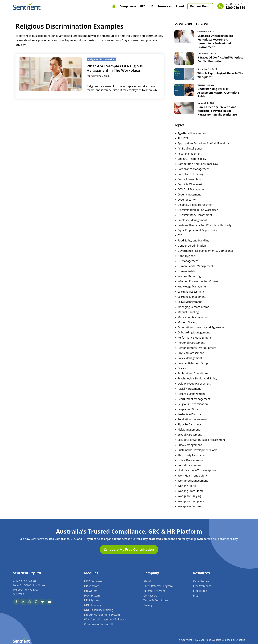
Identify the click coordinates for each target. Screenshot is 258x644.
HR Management (188, 260)
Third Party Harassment (193, 454)
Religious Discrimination (193, 403)
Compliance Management (194, 168)
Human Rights (186, 270)
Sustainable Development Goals (197, 449)
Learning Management (192, 296)
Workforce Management (193, 480)
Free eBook (200, 590)
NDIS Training (93, 604)
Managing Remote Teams (193, 306)
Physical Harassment (191, 352)
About (180, 6)
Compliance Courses (97, 624)
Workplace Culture (189, 506)
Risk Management (189, 429)
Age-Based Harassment (192, 133)
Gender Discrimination (192, 245)
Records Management (191, 393)
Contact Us (150, 595)
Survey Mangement (190, 444)
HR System (91, 590)
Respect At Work (188, 408)
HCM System (92, 595)
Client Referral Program (158, 585)
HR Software (92, 585)
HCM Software (93, 581)
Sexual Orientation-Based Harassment (201, 439)
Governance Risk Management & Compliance (206, 250)
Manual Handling (188, 311)
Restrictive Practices (190, 414)
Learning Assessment (191, 291)
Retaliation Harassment (192, 419)
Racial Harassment (189, 388)
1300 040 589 (235, 6)
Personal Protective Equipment (197, 347)
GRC (143, 6)
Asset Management (190, 153)
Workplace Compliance (192, 500)
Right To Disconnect (190, 424)
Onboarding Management (194, 332)
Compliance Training (190, 173)
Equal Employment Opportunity (197, 230)
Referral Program (154, 590)
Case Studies (201, 581)
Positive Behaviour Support (195, 362)
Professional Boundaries (193, 373)
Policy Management (190, 357)
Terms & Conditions (156, 600)
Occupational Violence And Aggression (202, 327)
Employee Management (192, 219)
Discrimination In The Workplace (198, 209)
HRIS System (92, 600)
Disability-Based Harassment (196, 204)
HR (151, 6)
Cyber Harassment (189, 194)
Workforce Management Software (105, 619)
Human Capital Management (195, 265)
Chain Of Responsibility (192, 158)
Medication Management (193, 316)
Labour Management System (102, 614)
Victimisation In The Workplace (197, 470)
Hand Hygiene (186, 255)
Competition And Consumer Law (198, 163)
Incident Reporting (189, 276)
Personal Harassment (191, 342)
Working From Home (191, 490)
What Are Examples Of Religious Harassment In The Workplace (115, 68)
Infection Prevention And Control (198, 281)
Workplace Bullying (189, 495)
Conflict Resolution (189, 179)
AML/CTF (183, 138)
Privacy (182, 368)
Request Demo (200, 6)
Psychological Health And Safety (197, 378)
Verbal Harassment (190, 465)
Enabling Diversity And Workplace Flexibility (204, 225)
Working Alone (187, 485)
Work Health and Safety (192, 475)
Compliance (128, 6)
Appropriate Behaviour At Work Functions (204, 143)
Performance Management (194, 337)
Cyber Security (187, 199)
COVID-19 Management (192, 189)
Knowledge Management (193, 286)
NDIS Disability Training (99, 609)
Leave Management (190, 301)
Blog (196, 595)
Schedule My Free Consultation (129, 549)
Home (114, 6)
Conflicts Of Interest (190, 184)
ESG (180, 235)
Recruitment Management (194, 398)
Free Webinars (202, 585)
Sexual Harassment (190, 434)
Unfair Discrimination (191, 460)
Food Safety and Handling (194, 240)
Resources (164, 6)
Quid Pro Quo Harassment (194, 383)
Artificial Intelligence (190, 148)
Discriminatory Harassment (195, 214)
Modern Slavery (187, 322)
